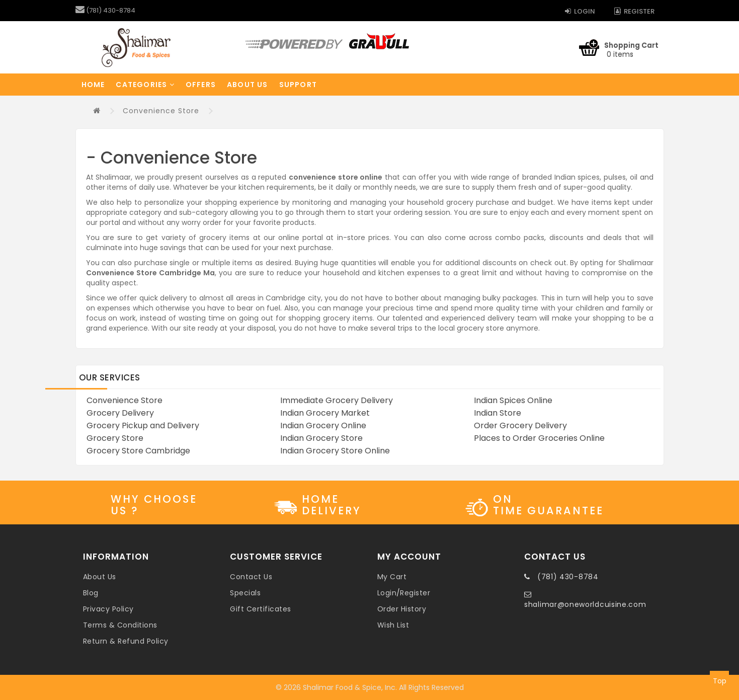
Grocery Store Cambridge (138, 451)
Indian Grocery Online (323, 425)
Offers (201, 85)
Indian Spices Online (513, 400)
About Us (248, 85)
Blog (91, 593)
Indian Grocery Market (325, 413)
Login (580, 11)
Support (298, 85)
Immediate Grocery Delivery (337, 400)
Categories (145, 85)
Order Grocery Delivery (520, 425)
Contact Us (251, 577)
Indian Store (498, 413)
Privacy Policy (108, 609)
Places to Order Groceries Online (539, 438)
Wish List (393, 625)
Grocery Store (115, 438)
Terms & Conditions (120, 625)
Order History (402, 609)
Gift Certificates (261, 609)
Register (634, 11)
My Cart (392, 577)
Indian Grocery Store (321, 438)
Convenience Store (161, 111)
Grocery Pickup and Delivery (143, 425)
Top (720, 681)
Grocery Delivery (120, 413)
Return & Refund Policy (126, 641)
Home (93, 85)
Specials (245, 593)
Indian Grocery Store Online (335, 451)
